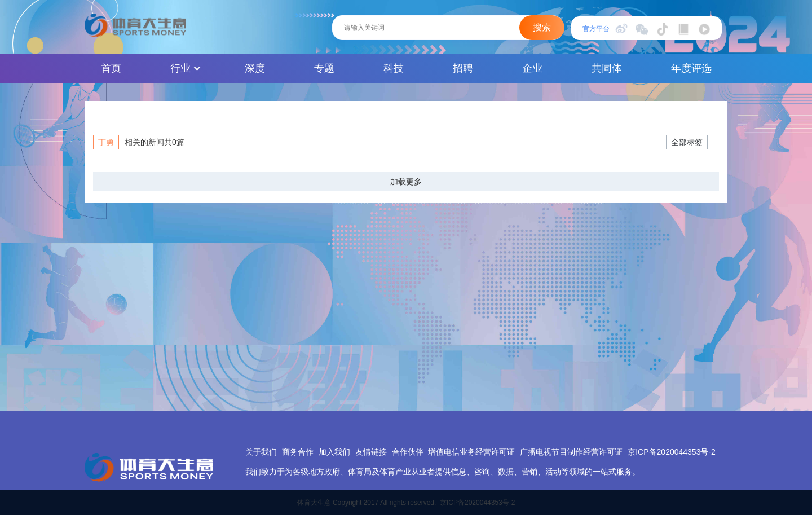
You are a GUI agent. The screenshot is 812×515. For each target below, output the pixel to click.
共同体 (607, 68)
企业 (532, 68)
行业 (186, 68)
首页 (111, 68)
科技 (394, 68)
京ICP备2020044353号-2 (672, 452)
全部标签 (687, 142)
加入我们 (334, 452)
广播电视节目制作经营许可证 (571, 452)
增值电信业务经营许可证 (471, 452)
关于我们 (261, 452)
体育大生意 (135, 25)
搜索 (542, 27)
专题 (324, 68)
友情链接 (371, 452)
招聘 (463, 68)
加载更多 (406, 182)
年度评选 (691, 68)
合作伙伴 (408, 452)
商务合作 (298, 452)
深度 (255, 68)
